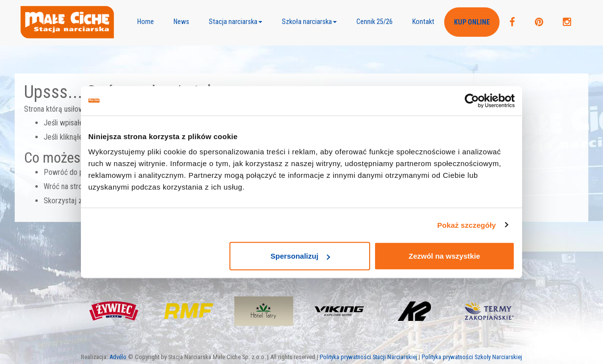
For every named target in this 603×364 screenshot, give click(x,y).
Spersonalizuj (301, 256)
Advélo (118, 357)
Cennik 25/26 (375, 22)
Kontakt (423, 22)
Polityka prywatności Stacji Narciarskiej (368, 357)
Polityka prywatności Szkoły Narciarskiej (472, 357)
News (181, 22)
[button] (236, 22)
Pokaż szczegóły (467, 225)
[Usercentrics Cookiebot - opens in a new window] (472, 100)
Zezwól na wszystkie (445, 256)
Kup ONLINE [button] (472, 22)
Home (146, 22)
